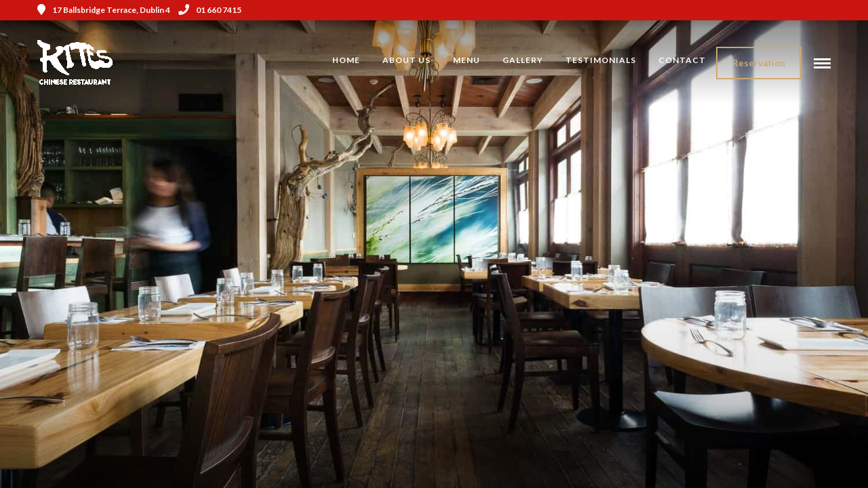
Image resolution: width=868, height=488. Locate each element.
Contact (682, 60)
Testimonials (601, 60)
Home (346, 60)
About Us (407, 60)
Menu (467, 60)
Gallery (523, 60)
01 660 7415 (210, 10)
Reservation (759, 63)
